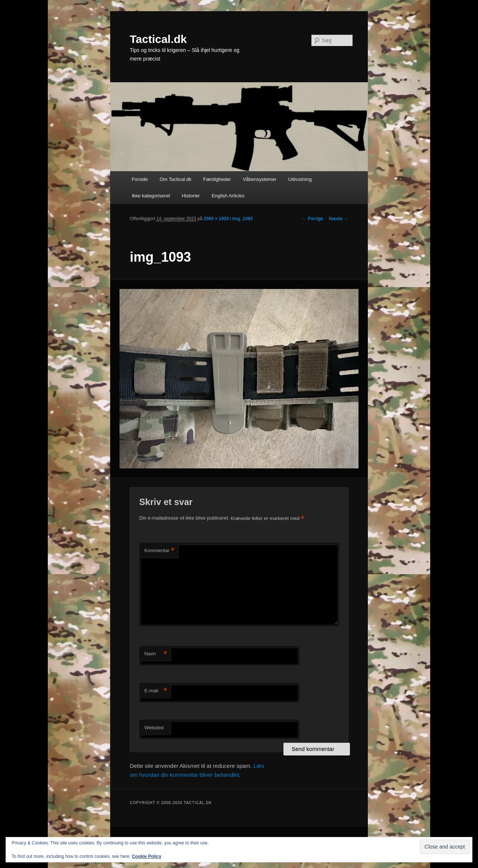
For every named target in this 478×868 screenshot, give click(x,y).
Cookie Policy (147, 856)
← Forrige (313, 219)
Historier (191, 196)
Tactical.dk (158, 39)
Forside (140, 179)
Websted (154, 728)
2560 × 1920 (216, 219)
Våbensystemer (260, 179)
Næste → (339, 219)
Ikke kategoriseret (151, 196)
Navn (156, 654)
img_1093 (243, 219)
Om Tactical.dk (175, 179)
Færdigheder (217, 179)
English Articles (228, 196)
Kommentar (159, 551)
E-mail (156, 691)
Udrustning (300, 179)
